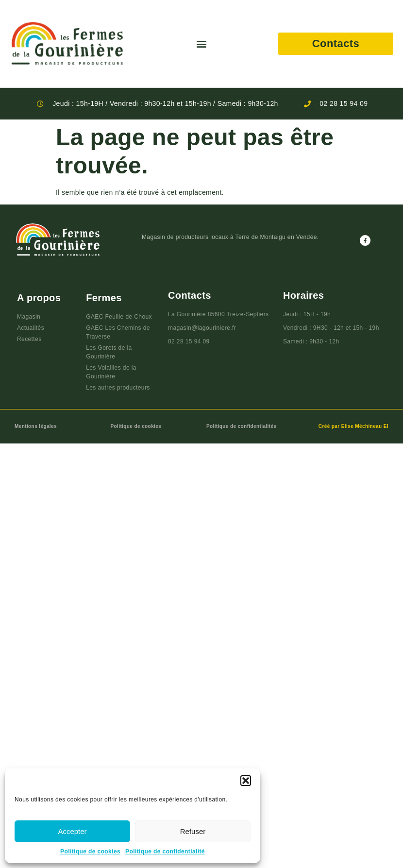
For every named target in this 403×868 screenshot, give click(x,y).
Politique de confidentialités (241, 426)
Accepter (72, 831)
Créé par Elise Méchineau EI (353, 426)
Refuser (193, 831)
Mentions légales (36, 426)
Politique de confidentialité (165, 851)
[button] (246, 781)
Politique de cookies (90, 851)
